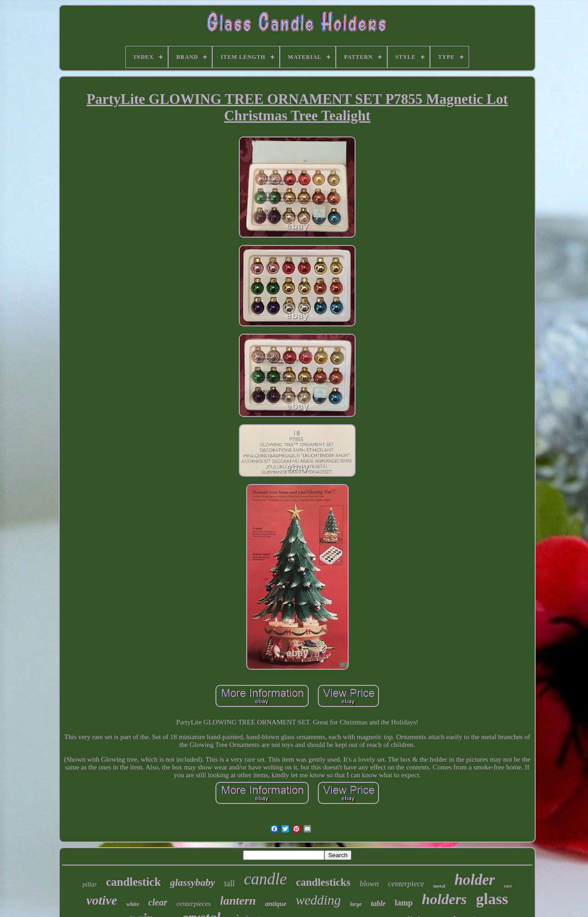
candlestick (133, 882)
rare (508, 886)
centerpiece (406, 884)
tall (229, 883)
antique (276, 904)
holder (475, 880)
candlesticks (323, 882)
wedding (318, 900)
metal (439, 886)
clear (158, 902)
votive (102, 900)
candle (265, 879)
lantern (238, 901)
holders (444, 899)
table (378, 903)
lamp (404, 903)
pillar (90, 885)
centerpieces (194, 904)
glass (492, 899)
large (356, 904)
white (133, 904)
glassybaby (192, 882)
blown (369, 884)
